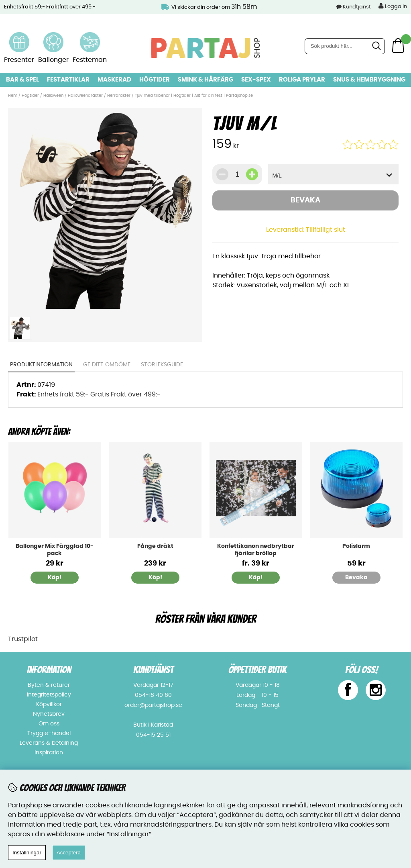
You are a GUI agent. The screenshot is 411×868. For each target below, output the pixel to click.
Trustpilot (23, 639)
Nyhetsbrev (49, 714)
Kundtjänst (357, 7)
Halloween (53, 96)
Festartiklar (68, 80)
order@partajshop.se (153, 705)
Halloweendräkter (85, 96)
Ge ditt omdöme (107, 365)
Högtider (155, 80)
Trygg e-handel (49, 733)
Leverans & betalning (49, 743)
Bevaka (305, 200)
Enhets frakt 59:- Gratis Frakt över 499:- (99, 394)
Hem (13, 96)
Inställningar (27, 853)
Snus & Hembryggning (369, 80)
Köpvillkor (49, 705)
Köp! (256, 578)
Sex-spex (256, 80)
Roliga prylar (302, 80)
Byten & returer (49, 685)
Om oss (49, 724)
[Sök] (345, 46)
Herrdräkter (119, 96)
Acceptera (69, 853)
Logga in (393, 6)
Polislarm (356, 546)
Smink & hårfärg (205, 80)
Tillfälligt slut (326, 230)
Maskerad (114, 80)
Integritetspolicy (49, 695)
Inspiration (49, 753)
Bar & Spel (22, 80)
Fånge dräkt (155, 546)
